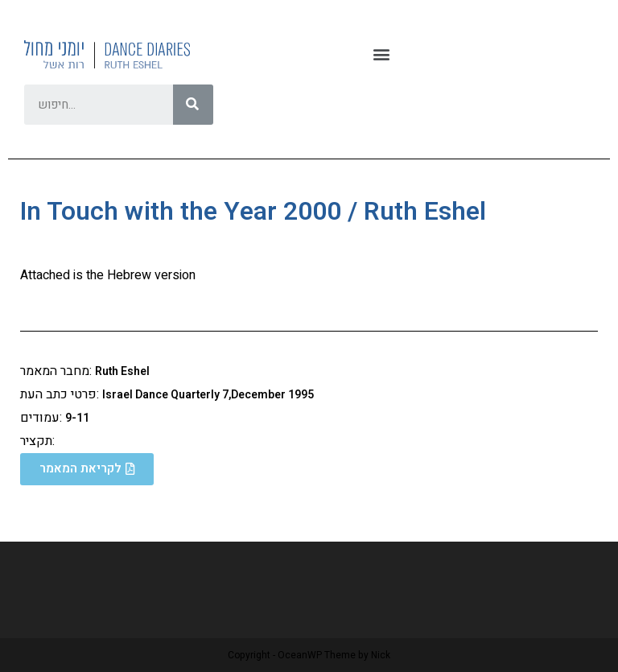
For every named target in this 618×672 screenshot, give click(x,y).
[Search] (193, 105)
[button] (381, 54)
